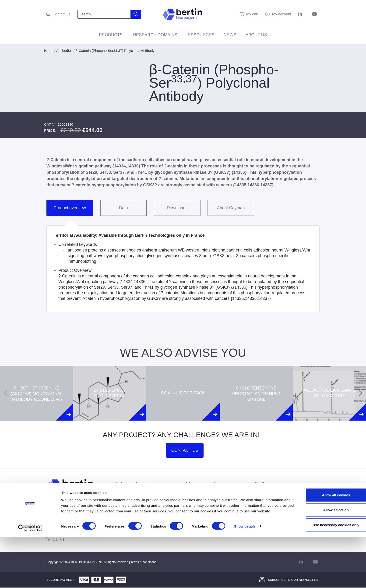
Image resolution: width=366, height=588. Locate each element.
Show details (245, 579)
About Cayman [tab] (231, 208)
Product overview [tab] (70, 208)
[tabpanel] (183, 269)
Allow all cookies (327, 542)
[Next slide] (360, 393)
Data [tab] (123, 208)
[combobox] (104, 14)
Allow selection (327, 557)
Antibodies (64, 51)
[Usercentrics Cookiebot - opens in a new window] (30, 579)
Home (49, 51)
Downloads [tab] (177, 208)
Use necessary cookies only (327, 572)
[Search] (136, 14)
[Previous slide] (6, 393)
